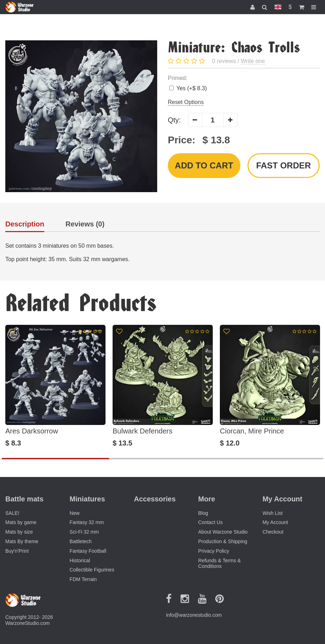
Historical (80, 560)
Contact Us (210, 522)
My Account (275, 522)
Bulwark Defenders (142, 431)
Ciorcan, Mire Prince (252, 431)
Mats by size (19, 532)
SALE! (12, 513)
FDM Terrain (83, 579)
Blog (203, 513)
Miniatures (87, 499)
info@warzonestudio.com (194, 615)
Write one (253, 61)
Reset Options (186, 102)
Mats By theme (22, 541)
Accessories (155, 499)
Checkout (273, 532)
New (75, 513)
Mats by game (21, 522)
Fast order (283, 165)
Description (25, 224)
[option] (55, 386)
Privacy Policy (214, 551)
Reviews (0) (85, 224)
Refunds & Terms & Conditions (219, 563)
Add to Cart (204, 165)
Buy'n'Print (17, 551)
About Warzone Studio (223, 532)
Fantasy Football (88, 551)
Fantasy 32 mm (87, 522)
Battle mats (24, 499)
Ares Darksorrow (32, 431)
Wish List (272, 513)
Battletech (81, 541)
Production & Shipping (223, 541)
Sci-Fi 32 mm (84, 532)
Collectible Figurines (92, 570)
